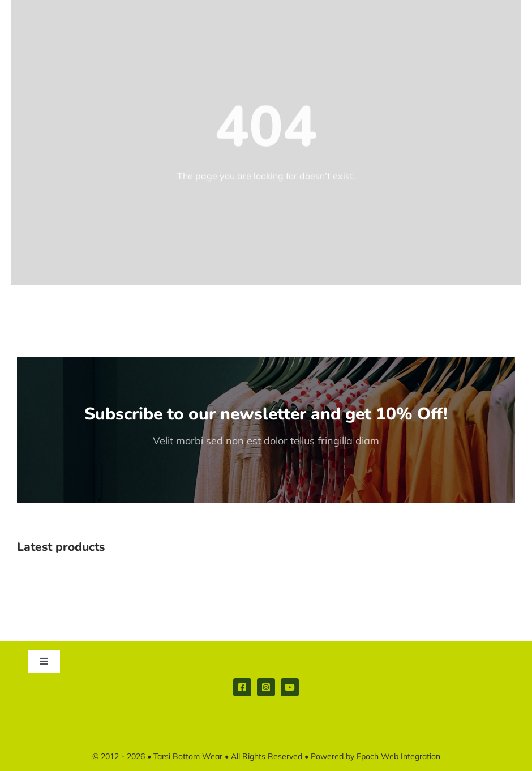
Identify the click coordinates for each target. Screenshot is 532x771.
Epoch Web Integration (398, 756)
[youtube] (290, 687)
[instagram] (266, 687)
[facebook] (242, 687)
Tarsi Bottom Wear (188, 756)
